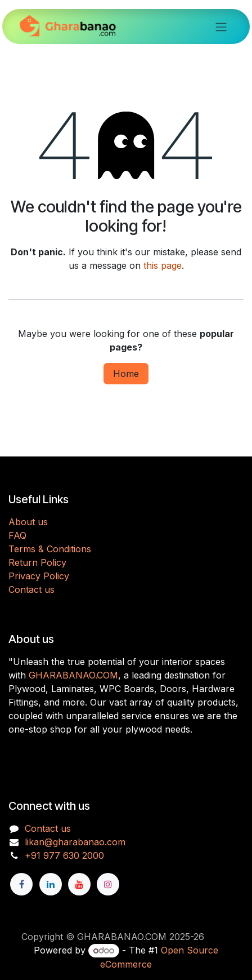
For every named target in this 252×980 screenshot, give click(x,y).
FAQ (17, 535)
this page (163, 265)
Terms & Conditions (50, 549)
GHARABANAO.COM (73, 675)
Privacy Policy (39, 576)
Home (126, 374)
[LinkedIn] (51, 884)
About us (28, 522)
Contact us (31, 589)
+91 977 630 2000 (64, 855)
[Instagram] (108, 884)
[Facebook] (21, 884)
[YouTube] (79, 884)
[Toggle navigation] (221, 26)
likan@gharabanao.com (75, 842)
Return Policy (37, 562)
